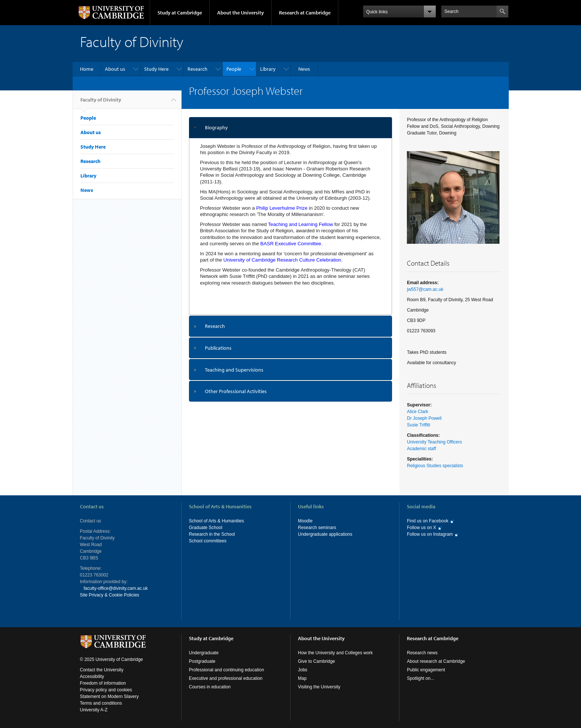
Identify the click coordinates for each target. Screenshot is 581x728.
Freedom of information (103, 683)
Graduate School (206, 528)
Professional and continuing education (227, 670)
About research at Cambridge (436, 661)
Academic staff (421, 449)
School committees (208, 541)
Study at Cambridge (180, 13)
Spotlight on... (420, 678)
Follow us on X (421, 528)
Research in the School (212, 534)
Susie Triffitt (418, 425)
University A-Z (94, 710)
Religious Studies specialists (435, 466)
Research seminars (317, 528)
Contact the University (102, 670)
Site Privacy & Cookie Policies (110, 595)
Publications (218, 348)
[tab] (291, 128)
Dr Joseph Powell (424, 418)
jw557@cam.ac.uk (425, 289)
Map (302, 678)
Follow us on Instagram (430, 534)
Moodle (305, 521)
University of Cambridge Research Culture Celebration (282, 260)
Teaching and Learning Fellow (300, 224)
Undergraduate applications (325, 534)
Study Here (156, 69)
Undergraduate (204, 653)
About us (115, 69)
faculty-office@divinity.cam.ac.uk (116, 588)
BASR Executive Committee (291, 244)
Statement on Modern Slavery (109, 697)
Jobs (303, 670)
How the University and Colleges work (335, 653)
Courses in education (210, 687)
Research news (422, 653)
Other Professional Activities (236, 391)
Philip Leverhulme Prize (282, 208)
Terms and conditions (101, 703)
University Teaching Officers (434, 442)
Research (197, 69)
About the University (240, 13)
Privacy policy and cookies (106, 690)
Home (87, 69)
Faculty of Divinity (101, 103)
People (234, 69)
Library (268, 69)
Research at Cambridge (305, 13)
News (304, 69)
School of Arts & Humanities (217, 521)
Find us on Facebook (428, 521)
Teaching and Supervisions (234, 370)
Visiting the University (319, 687)
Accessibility (92, 677)
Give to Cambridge (316, 661)
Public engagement (426, 670)
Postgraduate (202, 661)
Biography (216, 127)
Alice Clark (417, 412)
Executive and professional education (226, 678)
